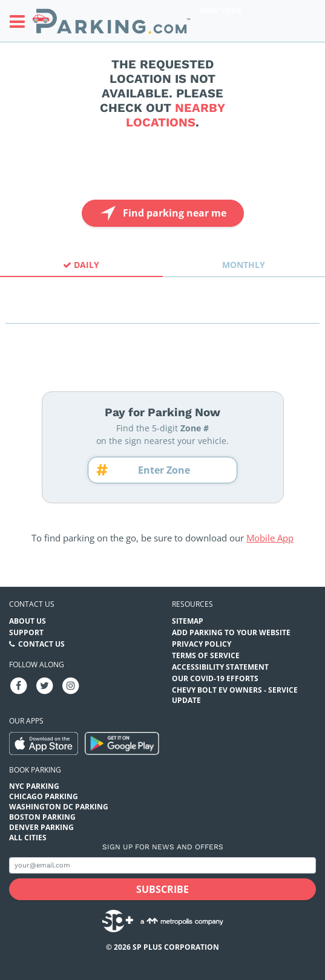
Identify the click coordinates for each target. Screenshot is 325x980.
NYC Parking (34, 786)
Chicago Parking (44, 796)
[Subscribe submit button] (162, 889)
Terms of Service (206, 655)
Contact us (32, 604)
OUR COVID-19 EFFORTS (215, 678)
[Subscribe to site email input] (162, 865)
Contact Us (41, 644)
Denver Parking (41, 827)
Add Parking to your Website (231, 632)
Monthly (244, 265)
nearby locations (176, 115)
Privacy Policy (202, 644)
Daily (81, 265)
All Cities (28, 838)
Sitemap (188, 621)
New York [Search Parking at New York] (221, 10)
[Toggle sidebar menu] (21, 21)
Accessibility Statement (220, 667)
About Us (28, 621)
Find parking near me (162, 213)
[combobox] (162, 312)
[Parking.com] (111, 21)
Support (26, 632)
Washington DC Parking (59, 807)
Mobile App (270, 538)
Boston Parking (42, 817)
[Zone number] (168, 470)
